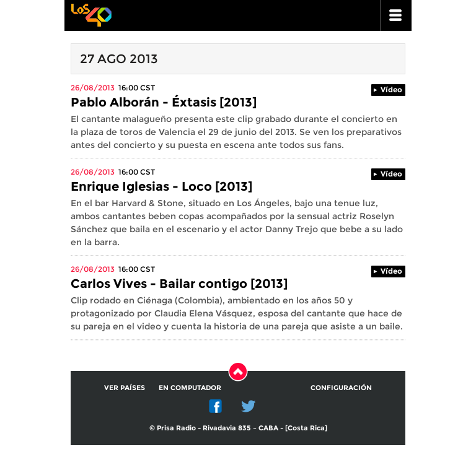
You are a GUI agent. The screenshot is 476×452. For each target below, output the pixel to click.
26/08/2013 (93, 88)
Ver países (125, 388)
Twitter (249, 406)
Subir (238, 372)
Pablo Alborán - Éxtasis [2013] (164, 102)
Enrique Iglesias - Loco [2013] (161, 186)
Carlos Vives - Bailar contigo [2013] (179, 284)
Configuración (341, 388)
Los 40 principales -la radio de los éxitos (91, 14)
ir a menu (396, 15)
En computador (190, 388)
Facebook (216, 406)
